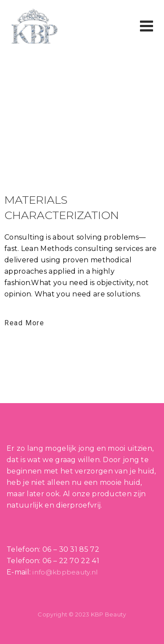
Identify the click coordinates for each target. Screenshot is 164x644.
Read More (24, 323)
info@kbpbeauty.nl (65, 572)
